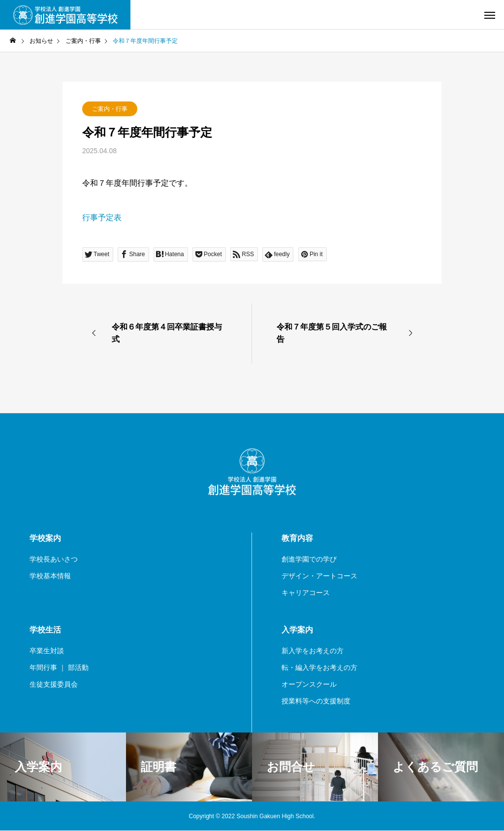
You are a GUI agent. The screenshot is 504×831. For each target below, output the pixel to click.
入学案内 (297, 630)
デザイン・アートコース (319, 576)
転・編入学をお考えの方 (319, 667)
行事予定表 (102, 217)
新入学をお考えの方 (313, 651)
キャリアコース (306, 593)
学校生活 (45, 630)
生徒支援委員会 (54, 684)
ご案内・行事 (110, 109)
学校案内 (45, 538)
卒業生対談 (47, 651)
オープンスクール (309, 684)
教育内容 (297, 538)
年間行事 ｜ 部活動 (59, 667)
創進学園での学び (309, 559)
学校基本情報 (50, 576)
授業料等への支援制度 (316, 701)
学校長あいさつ (54, 559)
